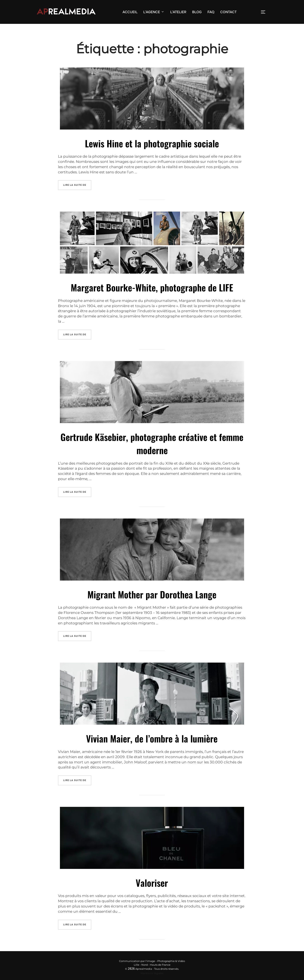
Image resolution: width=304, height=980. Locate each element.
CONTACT (228, 12)
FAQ (211, 12)
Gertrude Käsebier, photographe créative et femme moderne (152, 446)
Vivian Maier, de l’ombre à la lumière (152, 736)
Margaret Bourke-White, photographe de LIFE (152, 293)
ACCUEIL (130, 12)
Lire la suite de (77, 190)
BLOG (197, 12)
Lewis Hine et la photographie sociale (152, 151)
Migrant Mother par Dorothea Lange (152, 594)
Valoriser (152, 879)
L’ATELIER (178, 12)
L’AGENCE (154, 12)
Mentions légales (152, 968)
